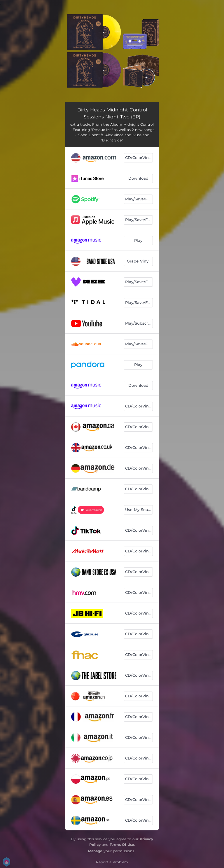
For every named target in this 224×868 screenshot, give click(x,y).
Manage (95, 851)
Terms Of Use (122, 845)
